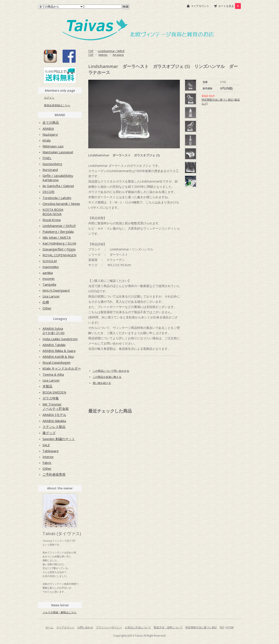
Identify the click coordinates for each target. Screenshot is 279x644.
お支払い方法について (138, 627)
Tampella (49, 284)
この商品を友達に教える (107, 377)
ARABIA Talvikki (54, 345)
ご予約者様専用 (54, 474)
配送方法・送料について (168, 627)
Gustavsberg (52, 164)
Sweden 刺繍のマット (59, 439)
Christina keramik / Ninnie (61, 204)
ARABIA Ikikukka (54, 421)
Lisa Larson (51, 296)
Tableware (51, 451)
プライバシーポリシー (109, 627)
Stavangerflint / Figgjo (59, 249)
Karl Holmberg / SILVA (59, 243)
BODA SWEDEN (54, 392)
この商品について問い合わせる (111, 371)
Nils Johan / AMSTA (57, 237)
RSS (222, 627)
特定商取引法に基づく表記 (201, 627)
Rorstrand (50, 170)
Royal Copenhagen (56, 362)
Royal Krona (52, 220)
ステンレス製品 (54, 427)
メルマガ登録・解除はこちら (60, 612)
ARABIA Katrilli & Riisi (58, 357)
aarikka (48, 273)
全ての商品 (51, 122)
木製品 (47, 386)
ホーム (49, 627)
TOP (91, 51)
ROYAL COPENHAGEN (59, 255)
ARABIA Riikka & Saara (59, 351)
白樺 (46, 302)
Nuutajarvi (50, 134)
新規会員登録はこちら (57, 105)
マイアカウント (200, 6)
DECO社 (49, 192)
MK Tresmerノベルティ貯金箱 (56, 406)
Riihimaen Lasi (53, 146)
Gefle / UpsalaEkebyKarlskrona (58, 178)
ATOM (230, 627)
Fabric (47, 463)
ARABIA (48, 128)
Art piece (118, 55)
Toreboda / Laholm (57, 198)
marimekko (51, 267)
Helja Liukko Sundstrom (60, 339)
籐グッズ (49, 433)
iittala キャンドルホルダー (62, 368)
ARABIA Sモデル (54, 415)
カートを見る (230, 6)
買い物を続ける (102, 383)
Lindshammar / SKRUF (111, 51)
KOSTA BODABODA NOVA (53, 212)
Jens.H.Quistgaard (56, 290)
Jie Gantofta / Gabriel (58, 186)
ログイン (49, 98)
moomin (48, 279)
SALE (46, 445)
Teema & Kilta (53, 374)
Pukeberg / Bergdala (58, 232)
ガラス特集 (51, 398)
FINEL (47, 158)
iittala (47, 140)
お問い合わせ (85, 627)
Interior (103, 55)
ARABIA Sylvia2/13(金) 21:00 (54, 331)
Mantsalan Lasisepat (58, 152)
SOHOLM (50, 261)
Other (47, 308)
